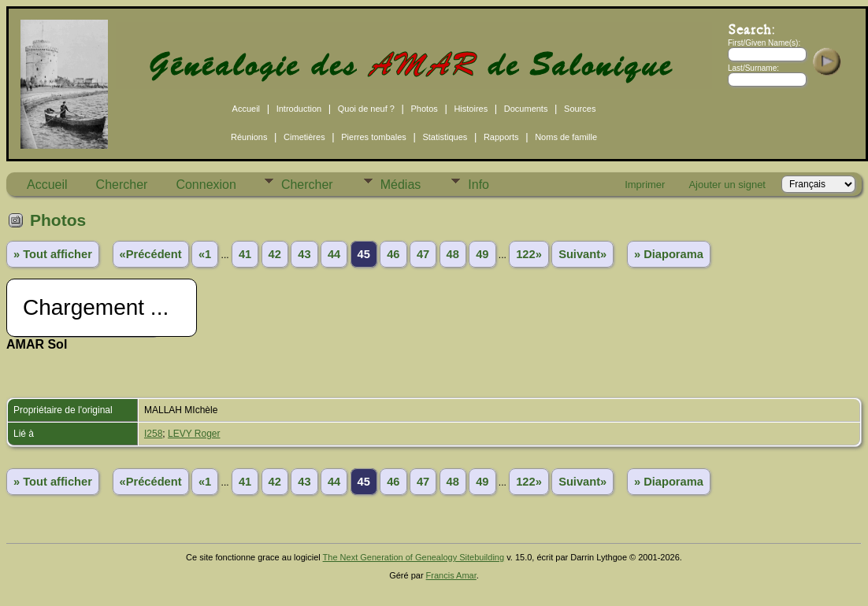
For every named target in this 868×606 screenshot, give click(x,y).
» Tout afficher (53, 254)
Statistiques (445, 137)
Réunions (249, 137)
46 (393, 254)
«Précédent (151, 254)
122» (529, 254)
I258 (153, 434)
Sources (580, 109)
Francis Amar (451, 575)
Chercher (122, 185)
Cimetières (304, 137)
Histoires (471, 109)
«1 (205, 254)
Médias (401, 185)
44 (334, 254)
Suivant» (582, 254)
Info (479, 185)
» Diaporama (669, 254)
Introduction (299, 109)
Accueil (246, 109)
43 (304, 254)
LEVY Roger (194, 434)
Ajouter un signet (727, 185)
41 (245, 254)
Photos (425, 109)
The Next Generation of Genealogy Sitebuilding (414, 557)
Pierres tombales (374, 137)
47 (423, 254)
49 (482, 254)
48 (453, 254)
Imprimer (645, 185)
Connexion (206, 185)
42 (275, 254)
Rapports (501, 137)
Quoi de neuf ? (366, 109)
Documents (526, 109)
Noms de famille (566, 137)
